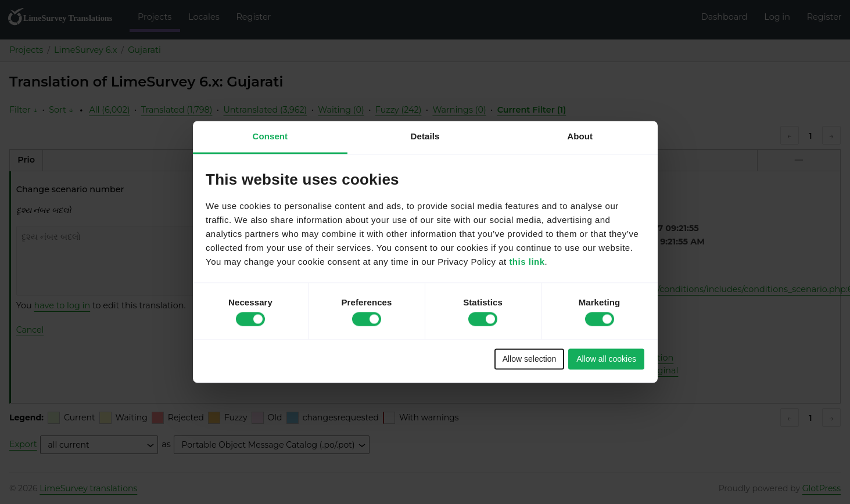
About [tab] (580, 136)
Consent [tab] (270, 136)
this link (527, 262)
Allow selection (530, 359)
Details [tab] (425, 136)
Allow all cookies (606, 359)
